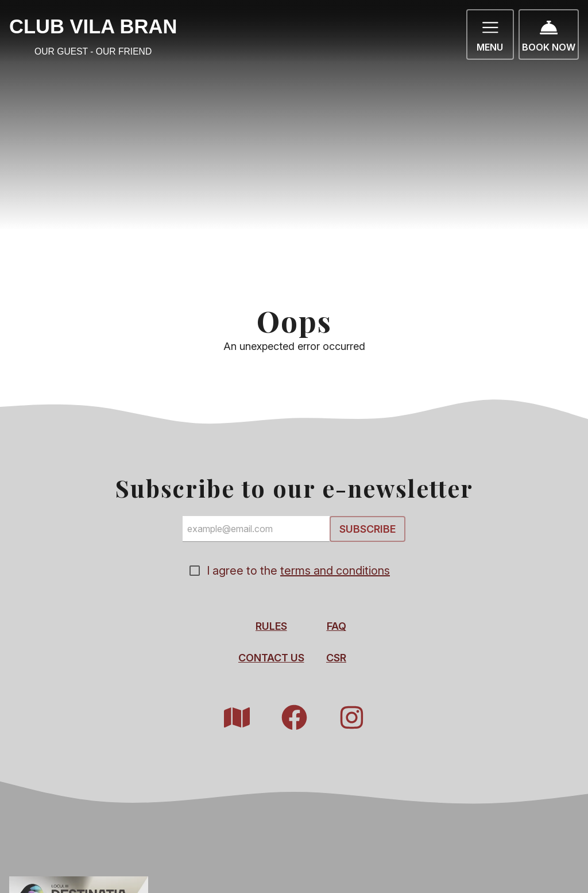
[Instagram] (351, 717)
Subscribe (367, 529)
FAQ (336, 626)
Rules (271, 626)
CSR (336, 658)
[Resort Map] (237, 717)
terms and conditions (335, 571)
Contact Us (271, 658)
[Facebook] (294, 717)
